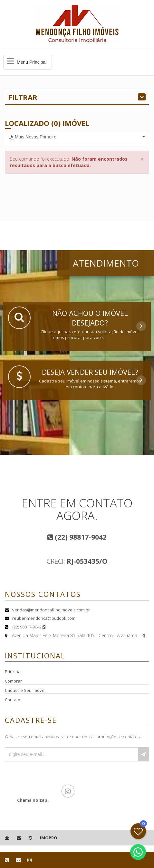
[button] (77, 137)
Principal (13, 672)
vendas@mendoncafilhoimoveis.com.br (51, 610)
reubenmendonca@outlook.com (44, 618)
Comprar (13, 681)
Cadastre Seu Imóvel (25, 690)
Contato (13, 700)
